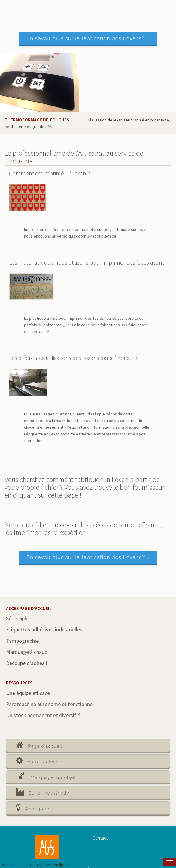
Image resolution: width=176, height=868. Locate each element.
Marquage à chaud (27, 652)
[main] (88, 458)
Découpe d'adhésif (27, 663)
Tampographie (22, 641)
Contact (100, 838)
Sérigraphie (19, 618)
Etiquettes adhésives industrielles (44, 629)
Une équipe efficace (28, 693)
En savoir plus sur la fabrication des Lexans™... (88, 38)
